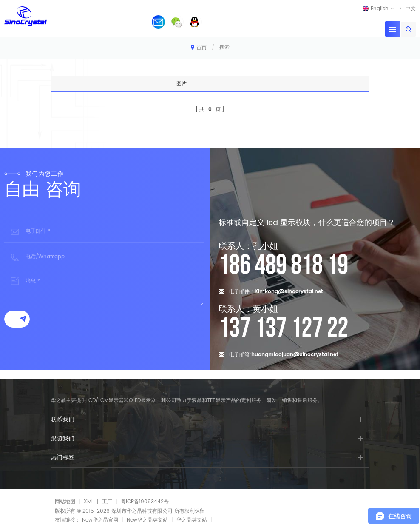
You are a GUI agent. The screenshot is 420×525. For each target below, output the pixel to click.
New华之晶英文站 (147, 520)
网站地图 (65, 502)
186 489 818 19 (283, 265)
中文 (411, 9)
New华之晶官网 (100, 520)
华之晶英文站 (192, 520)
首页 (199, 47)
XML (89, 502)
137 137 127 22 (283, 328)
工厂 (107, 502)
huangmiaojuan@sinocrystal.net (295, 355)
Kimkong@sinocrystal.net (289, 292)
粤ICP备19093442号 (145, 502)
